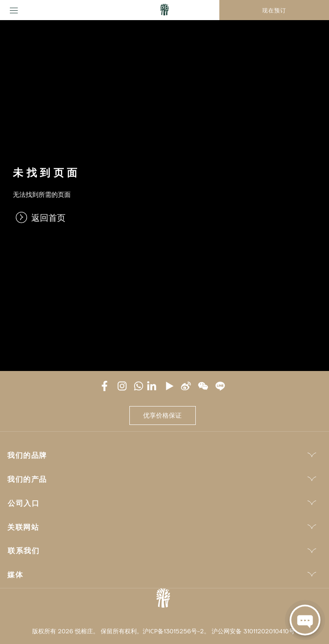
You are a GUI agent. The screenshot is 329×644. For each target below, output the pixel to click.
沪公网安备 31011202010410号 (253, 631)
